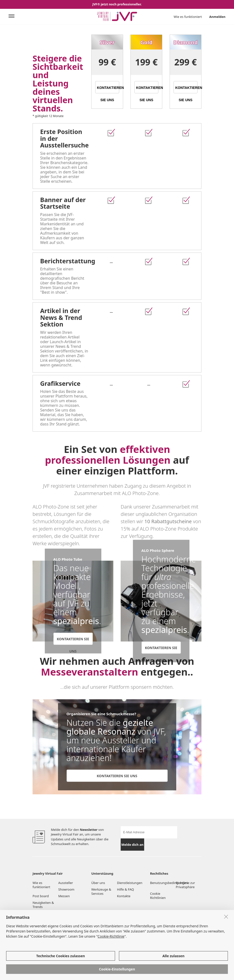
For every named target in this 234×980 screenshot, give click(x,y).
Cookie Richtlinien (158, 896)
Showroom (66, 889)
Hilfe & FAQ (125, 889)
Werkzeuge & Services (101, 891)
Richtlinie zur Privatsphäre (185, 885)
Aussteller (66, 883)
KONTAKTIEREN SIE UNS (108, 90)
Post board (41, 896)
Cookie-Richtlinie (111, 943)
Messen (64, 896)
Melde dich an (132, 845)
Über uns (98, 883)
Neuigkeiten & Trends (43, 905)
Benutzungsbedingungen (163, 883)
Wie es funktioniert (188, 17)
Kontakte (124, 896)
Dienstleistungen (130, 883)
